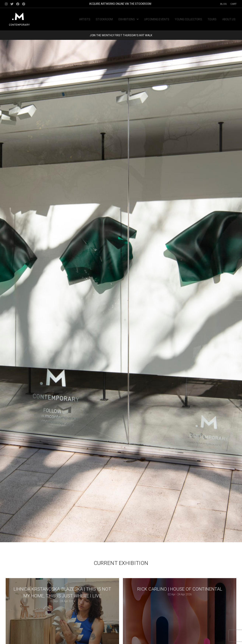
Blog (223, 4)
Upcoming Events (157, 19)
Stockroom (104, 19)
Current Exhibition (121, 563)
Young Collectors (188, 19)
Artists (85, 19)
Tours (212, 19)
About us (229, 19)
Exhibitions (129, 19)
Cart (233, 4)
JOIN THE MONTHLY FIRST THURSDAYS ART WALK (121, 35)
